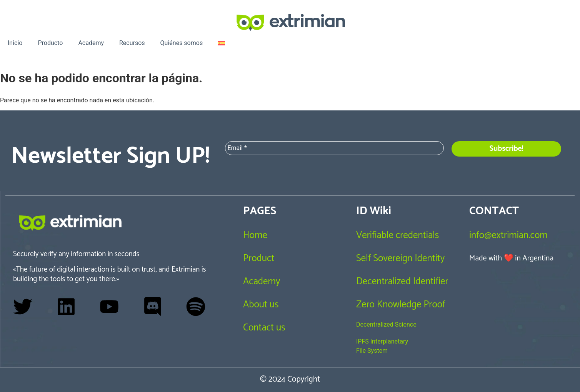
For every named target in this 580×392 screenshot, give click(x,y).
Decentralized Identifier (402, 282)
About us (261, 305)
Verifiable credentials (397, 235)
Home (255, 235)
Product (259, 259)
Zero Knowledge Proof (401, 305)
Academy (91, 43)
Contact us (264, 328)
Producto (50, 43)
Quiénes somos (182, 43)
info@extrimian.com (508, 235)
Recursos (132, 43)
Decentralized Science (386, 324)
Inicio (15, 43)
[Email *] (334, 148)
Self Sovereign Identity (400, 259)
